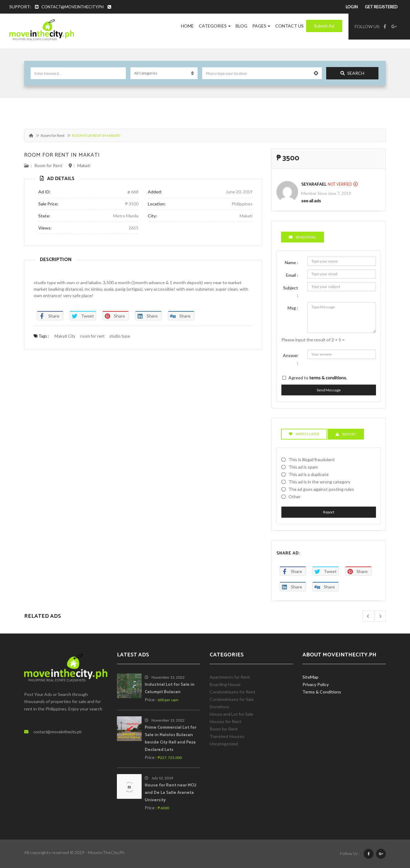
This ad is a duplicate (309, 474)
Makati (84, 165)
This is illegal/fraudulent (312, 459)
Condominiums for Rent (233, 692)
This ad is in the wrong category (319, 482)
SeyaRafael (314, 185)
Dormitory (219, 707)
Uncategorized (224, 744)
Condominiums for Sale (232, 699)
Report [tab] (346, 434)
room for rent (92, 336)
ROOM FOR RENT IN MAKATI (62, 155)
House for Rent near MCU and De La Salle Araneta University (171, 793)
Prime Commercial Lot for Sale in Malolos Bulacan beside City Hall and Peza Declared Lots (171, 739)
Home (187, 26)
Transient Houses (227, 736)
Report (329, 512)
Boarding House (225, 684)
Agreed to (318, 378)
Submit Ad (324, 26)
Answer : (290, 359)
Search (352, 73)
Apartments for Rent (230, 677)
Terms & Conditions (322, 692)
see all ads (311, 201)
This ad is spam (303, 467)
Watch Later (304, 434)
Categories (215, 26)
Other (295, 497)
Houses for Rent (226, 721)
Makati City (65, 336)
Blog (241, 26)
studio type (120, 336)
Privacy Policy (316, 684)
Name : (291, 262)
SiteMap (310, 677)
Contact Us (289, 26)
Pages (261, 26)
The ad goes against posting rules (321, 489)
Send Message (329, 390)
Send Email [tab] (303, 237)
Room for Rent (53, 135)
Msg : (293, 308)
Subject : (291, 291)
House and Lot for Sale (231, 714)
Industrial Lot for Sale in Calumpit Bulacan (170, 688)
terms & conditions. (328, 378)
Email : (292, 275)
